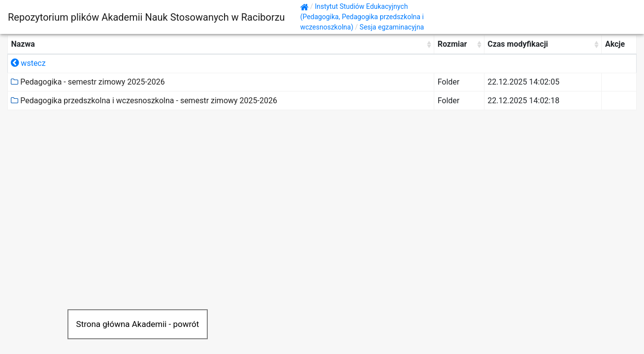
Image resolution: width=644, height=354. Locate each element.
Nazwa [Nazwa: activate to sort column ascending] (23, 44)
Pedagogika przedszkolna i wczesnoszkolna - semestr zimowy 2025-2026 (144, 101)
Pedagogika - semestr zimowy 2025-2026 (88, 82)
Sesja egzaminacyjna (392, 27)
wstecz (28, 63)
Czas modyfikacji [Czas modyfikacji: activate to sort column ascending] (518, 44)
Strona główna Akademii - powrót (138, 324)
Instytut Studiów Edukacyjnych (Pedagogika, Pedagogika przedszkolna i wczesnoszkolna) (362, 17)
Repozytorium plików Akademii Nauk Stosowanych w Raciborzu (146, 17)
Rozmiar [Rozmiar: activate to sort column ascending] (452, 44)
